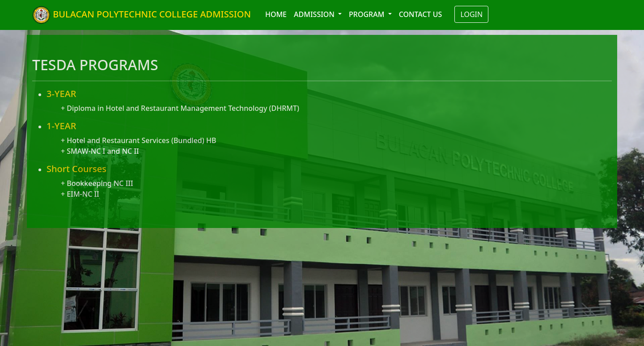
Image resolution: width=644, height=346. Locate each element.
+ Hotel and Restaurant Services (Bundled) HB (138, 140)
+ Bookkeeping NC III (97, 183)
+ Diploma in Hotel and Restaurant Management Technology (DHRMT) (180, 108)
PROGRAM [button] (368, 14)
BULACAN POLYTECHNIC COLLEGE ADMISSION (142, 15)
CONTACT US (421, 14)
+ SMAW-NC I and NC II (100, 151)
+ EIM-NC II (80, 194)
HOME (276, 14)
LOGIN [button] (471, 14)
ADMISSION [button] (315, 14)
